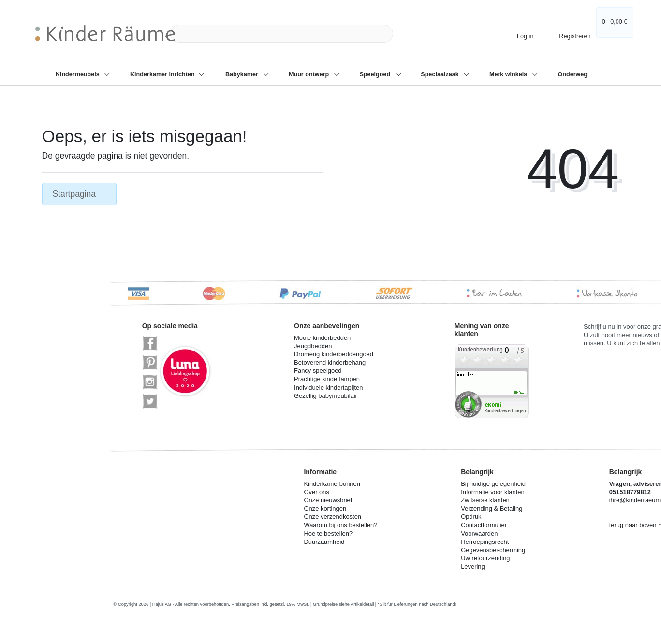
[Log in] (521, 36)
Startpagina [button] (79, 194)
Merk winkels (509, 74)
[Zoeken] (404, 34)
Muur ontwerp (310, 74)
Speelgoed (375, 74)
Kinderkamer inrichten (163, 74)
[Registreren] (568, 33)
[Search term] (282, 34)
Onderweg (573, 74)
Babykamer (242, 74)
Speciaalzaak (441, 74)
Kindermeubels (78, 74)
